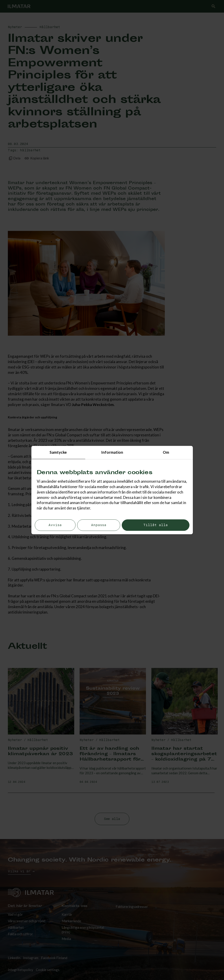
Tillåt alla (155, 525)
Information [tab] (112, 452)
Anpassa (99, 525)
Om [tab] (166, 452)
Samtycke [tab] (58, 452)
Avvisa (55, 525)
